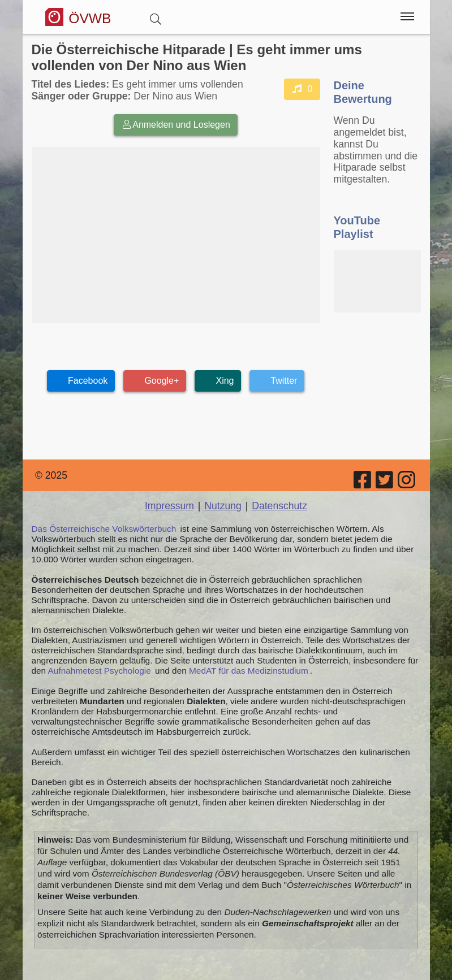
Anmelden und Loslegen (176, 125)
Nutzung (223, 506)
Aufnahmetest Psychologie (100, 671)
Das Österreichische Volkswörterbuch (104, 529)
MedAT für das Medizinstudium (249, 671)
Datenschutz (279, 506)
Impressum (169, 506)
